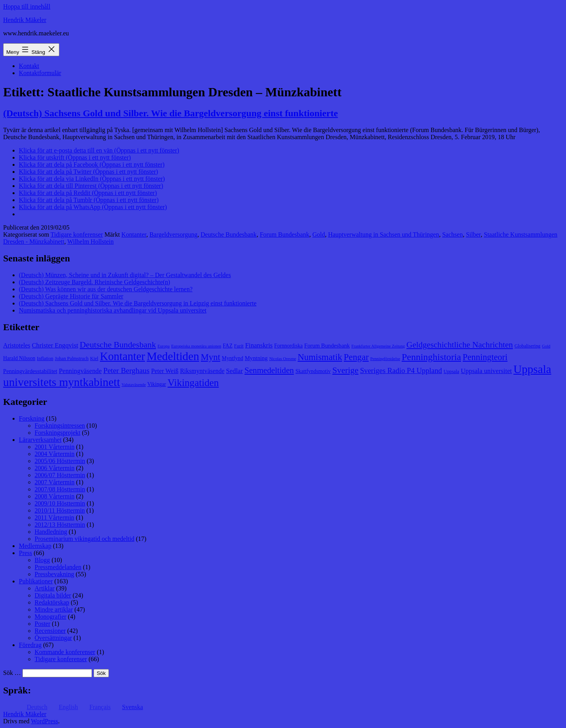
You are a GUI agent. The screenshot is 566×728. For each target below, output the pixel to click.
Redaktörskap (52, 602)
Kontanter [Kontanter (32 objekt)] (122, 356)
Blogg (42, 560)
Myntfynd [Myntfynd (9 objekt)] (232, 358)
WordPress (45, 721)
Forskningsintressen (60, 426)
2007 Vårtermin (54, 482)
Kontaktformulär (40, 73)
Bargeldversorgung (173, 234)
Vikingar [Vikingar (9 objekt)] (157, 384)
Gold (319, 234)
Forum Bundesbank (285, 234)
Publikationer (36, 581)
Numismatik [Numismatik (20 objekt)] (320, 357)
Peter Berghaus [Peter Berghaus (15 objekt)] (127, 370)
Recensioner (50, 631)
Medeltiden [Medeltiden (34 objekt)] (173, 356)
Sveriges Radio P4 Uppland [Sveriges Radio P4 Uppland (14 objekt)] (401, 370)
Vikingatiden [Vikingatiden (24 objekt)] (193, 382)
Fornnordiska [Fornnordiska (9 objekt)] (289, 346)
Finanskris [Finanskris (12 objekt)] (259, 345)
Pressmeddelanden (58, 567)
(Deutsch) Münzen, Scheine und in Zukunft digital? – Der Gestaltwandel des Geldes (125, 275)
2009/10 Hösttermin (60, 503)
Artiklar (45, 588)
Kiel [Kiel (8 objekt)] (94, 358)
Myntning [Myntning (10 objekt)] (256, 358)
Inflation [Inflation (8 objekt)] (45, 358)
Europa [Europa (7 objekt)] (164, 346)
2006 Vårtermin (54, 468)
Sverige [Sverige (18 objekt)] (345, 370)
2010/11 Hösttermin (60, 510)
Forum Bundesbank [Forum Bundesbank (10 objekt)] (327, 346)
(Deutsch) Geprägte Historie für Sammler (71, 296)
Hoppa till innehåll (27, 6)
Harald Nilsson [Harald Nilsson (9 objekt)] (19, 358)
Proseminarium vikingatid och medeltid (85, 539)
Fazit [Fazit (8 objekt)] (239, 346)
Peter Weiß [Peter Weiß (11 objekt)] (165, 371)
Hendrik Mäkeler (25, 20)
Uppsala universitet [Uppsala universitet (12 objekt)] (486, 371)
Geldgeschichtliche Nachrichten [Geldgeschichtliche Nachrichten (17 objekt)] (460, 345)
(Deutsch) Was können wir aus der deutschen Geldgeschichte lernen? (106, 289)
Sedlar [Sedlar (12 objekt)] (234, 371)
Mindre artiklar (54, 609)
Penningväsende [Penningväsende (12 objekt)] (80, 371)
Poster (42, 624)
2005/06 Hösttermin (60, 461)
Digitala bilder (53, 595)
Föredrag (30, 645)
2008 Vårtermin (54, 496)
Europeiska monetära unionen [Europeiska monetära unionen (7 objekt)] (196, 346)
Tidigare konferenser (77, 234)
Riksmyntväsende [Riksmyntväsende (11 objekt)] (202, 371)
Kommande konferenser (65, 652)
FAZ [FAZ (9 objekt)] (228, 346)
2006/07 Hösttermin (60, 475)
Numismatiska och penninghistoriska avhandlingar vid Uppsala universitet (113, 310)
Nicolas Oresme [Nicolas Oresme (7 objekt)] (283, 359)
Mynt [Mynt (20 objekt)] (211, 357)
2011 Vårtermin (54, 518)
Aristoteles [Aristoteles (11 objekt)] (17, 345)
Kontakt (29, 66)
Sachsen (452, 234)
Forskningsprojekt (57, 433)
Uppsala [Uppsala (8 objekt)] (452, 371)
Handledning (51, 532)
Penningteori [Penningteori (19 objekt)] (485, 357)
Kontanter (134, 234)
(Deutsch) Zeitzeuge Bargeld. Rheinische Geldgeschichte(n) (95, 282)
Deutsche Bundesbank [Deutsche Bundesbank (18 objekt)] (118, 345)
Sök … (12, 673)
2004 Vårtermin (54, 454)
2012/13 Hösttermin (60, 525)
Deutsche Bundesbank (229, 234)
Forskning (32, 418)
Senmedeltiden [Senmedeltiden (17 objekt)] (269, 370)
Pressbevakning (54, 574)
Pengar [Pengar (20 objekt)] (357, 357)
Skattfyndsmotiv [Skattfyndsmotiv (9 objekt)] (313, 371)
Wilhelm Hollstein (90, 242)
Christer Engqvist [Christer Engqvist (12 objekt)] (55, 345)
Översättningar (53, 638)
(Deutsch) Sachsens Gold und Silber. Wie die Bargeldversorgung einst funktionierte (171, 113)
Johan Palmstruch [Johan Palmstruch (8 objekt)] (72, 358)
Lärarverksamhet (40, 440)
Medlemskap (35, 546)
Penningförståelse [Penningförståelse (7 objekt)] (385, 359)
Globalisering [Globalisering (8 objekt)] (527, 346)
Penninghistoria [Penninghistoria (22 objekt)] (431, 357)
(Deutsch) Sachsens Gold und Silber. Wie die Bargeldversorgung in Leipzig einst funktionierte (138, 303)
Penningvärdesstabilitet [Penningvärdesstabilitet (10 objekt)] (30, 371)
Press (26, 553)
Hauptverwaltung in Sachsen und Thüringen (384, 234)
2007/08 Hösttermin (60, 489)
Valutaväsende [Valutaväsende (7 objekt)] (134, 385)
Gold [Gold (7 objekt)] (546, 346)
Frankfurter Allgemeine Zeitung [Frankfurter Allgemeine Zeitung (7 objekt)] (378, 346)
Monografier (51, 617)
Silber (473, 234)
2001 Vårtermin (54, 447)
